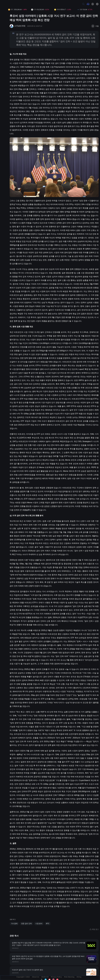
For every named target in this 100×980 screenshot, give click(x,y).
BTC (48, 924)
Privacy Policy (56, 977)
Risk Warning (69, 977)
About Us (36, 977)
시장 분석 (39, 924)
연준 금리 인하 (26, 924)
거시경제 (14, 924)
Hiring (79, 977)
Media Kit (45, 977)
